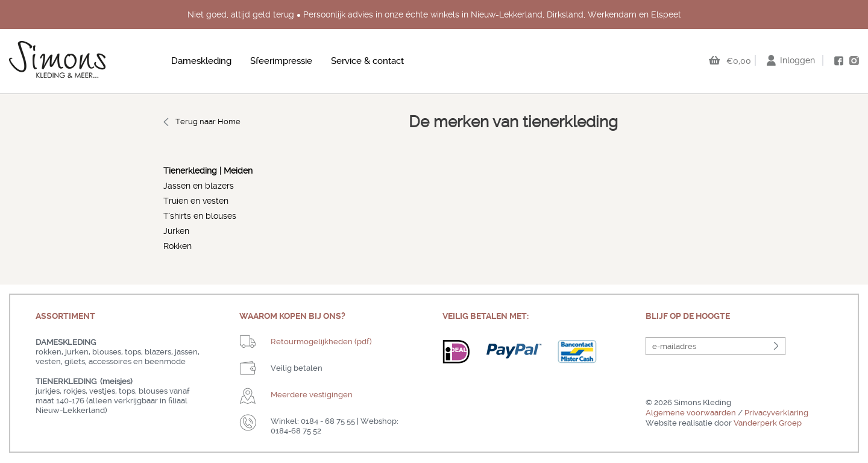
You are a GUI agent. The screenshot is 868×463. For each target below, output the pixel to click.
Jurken (176, 231)
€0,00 (739, 61)
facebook (838, 61)
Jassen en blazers (199, 186)
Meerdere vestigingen (312, 395)
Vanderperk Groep (768, 423)
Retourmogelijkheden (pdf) (321, 342)
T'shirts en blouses (200, 216)
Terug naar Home (208, 121)
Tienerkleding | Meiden (208, 171)
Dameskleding (201, 61)
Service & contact (367, 61)
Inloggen (797, 60)
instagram (854, 60)
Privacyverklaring (776, 413)
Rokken (178, 246)
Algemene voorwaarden (691, 413)
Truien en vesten (196, 201)
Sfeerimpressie (281, 61)
